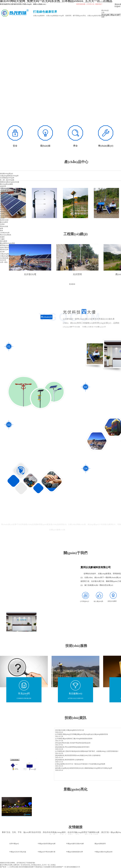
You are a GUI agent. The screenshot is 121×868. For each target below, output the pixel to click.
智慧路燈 (3, 193)
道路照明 (3, 186)
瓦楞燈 (2, 224)
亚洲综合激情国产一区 (59, 867)
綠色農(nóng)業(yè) (6, 174)
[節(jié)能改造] (60, 747)
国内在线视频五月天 (73, 867)
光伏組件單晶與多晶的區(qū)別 (80, 743)
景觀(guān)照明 (5, 201)
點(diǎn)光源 (4, 220)
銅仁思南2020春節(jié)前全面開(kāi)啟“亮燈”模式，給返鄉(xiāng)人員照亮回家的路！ (91, 751)
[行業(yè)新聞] (60, 764)
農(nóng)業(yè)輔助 (6, 184)
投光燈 (2, 218)
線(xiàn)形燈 (4, 216)
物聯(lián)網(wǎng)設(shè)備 (9, 182)
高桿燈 (2, 197)
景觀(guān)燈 (4, 203)
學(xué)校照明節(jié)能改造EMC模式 (77, 747)
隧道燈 (2, 195)
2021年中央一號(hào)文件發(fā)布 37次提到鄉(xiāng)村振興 (85, 764)
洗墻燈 (2, 214)
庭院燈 (2, 205)
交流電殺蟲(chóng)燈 (7, 178)
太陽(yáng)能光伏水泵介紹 (75, 730)
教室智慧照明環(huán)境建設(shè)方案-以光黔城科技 (83, 755)
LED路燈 (3, 190)
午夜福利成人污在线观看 (42, 867)
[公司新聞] (59, 734)
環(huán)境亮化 (5, 209)
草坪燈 (2, 207)
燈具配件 (3, 199)
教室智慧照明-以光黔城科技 (74, 760)
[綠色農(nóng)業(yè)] (62, 768)
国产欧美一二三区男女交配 (9, 867)
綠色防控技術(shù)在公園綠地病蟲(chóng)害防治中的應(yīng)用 (91, 768)
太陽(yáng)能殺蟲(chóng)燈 (9, 176)
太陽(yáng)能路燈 (6, 188)
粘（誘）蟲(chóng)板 (7, 180)
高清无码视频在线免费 (26, 867)
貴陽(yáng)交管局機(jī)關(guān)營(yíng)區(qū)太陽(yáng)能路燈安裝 (85, 734)
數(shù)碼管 (4, 222)
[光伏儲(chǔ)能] (60, 730)
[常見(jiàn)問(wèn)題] (62, 743)
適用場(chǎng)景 (6, 212)
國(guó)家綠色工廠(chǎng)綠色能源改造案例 (77, 739)
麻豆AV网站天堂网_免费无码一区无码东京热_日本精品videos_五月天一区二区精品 (28, 865)
